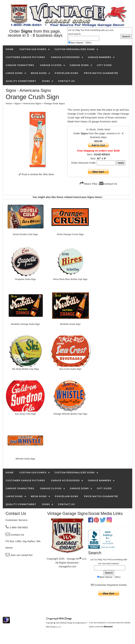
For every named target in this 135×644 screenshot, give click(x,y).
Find (87, 30)
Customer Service (17, 520)
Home (9, 548)
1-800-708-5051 (17, 527)
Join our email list (19, 555)
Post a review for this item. (37, 174)
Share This (88, 184)
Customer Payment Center (109, 585)
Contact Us (108, 184)
